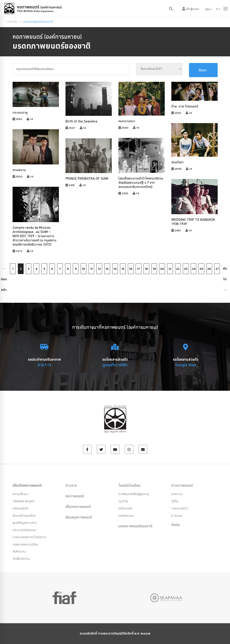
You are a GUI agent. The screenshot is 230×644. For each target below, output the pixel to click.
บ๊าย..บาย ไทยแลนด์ (185, 106)
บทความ (177, 494)
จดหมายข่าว (180, 508)
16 (131, 269)
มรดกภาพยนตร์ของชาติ (135, 526)
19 (154, 269)
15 (123, 269)
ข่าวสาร (71, 485)
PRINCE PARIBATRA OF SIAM (87, 178)
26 (209, 269)
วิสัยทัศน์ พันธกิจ (24, 501)
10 (83, 269)
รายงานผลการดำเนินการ (29, 537)
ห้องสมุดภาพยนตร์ (79, 517)
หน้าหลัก (12, 22)
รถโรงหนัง (125, 508)
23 (186, 269)
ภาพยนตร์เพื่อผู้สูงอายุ (134, 494)
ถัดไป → (225, 270)
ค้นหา (203, 70)
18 (146, 269)
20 (162, 269)
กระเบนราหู (20, 112)
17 (139, 269)
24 (194, 269)
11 (92, 269)
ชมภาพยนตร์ (75, 496)
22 (178, 269)
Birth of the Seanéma (81, 121)
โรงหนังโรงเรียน (129, 485)
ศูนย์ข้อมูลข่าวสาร (25, 523)
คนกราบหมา (127, 121)
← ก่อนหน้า (4, 270)
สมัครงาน (19, 551)
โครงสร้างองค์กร (24, 515)
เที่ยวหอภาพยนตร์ (78, 507)
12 (99, 269)
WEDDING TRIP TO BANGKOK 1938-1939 (193, 222)
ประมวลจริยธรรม (24, 530)
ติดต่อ (176, 525)
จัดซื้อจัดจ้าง (21, 559)
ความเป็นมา (20, 494)
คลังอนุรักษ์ (20, 508)
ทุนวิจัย (123, 501)
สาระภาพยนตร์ (182, 485)
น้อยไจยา (178, 162)
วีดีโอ (175, 501)
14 (115, 269)
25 (201, 269)
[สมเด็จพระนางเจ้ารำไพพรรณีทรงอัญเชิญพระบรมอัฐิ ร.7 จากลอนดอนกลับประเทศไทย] (141, 182)
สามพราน (19, 170)
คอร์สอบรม (126, 515)
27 (217, 269)
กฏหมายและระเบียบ (25, 544)
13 (107, 269)
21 (170, 269)
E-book (177, 515)
